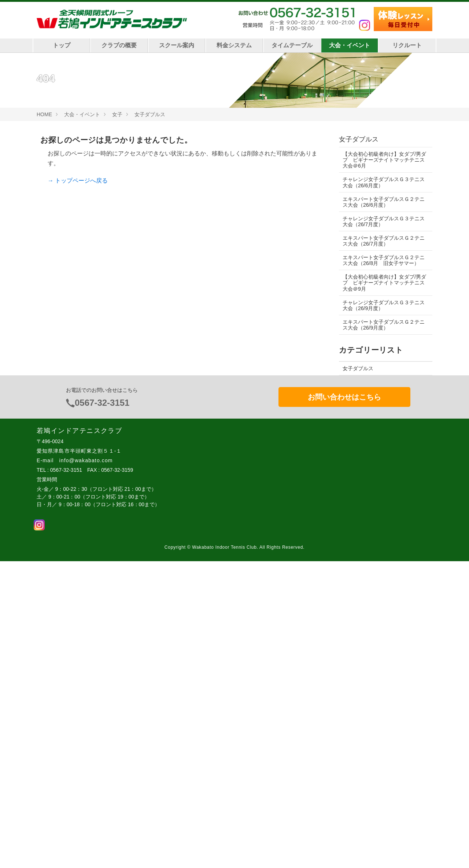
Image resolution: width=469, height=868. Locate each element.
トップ (62, 45)
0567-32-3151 (102, 709)
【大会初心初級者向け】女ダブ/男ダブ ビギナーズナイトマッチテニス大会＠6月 (384, 160)
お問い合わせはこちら (344, 703)
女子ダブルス (150, 114)
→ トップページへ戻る (78, 181)
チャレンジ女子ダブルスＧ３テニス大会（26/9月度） (384, 305)
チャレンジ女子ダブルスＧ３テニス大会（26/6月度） (384, 182)
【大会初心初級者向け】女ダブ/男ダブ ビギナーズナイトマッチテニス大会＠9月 (384, 283)
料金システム (234, 45)
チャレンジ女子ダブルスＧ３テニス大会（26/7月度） (384, 221)
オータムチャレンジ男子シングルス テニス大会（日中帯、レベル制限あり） (384, 523)
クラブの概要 (119, 45)
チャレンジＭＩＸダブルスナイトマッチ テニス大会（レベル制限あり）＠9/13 (384, 629)
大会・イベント (350, 45)
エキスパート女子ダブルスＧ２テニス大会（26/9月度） (384, 325)
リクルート (407, 45)
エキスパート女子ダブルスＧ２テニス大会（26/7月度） (384, 241)
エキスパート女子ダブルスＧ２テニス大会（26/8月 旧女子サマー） (384, 260)
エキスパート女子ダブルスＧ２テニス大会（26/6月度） (384, 202)
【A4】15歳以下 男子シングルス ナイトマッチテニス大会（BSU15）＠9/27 (385, 485)
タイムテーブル (292, 45)
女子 (117, 114)
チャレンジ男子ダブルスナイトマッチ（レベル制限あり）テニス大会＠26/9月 (383, 560)
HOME (44, 114)
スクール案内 (177, 45)
